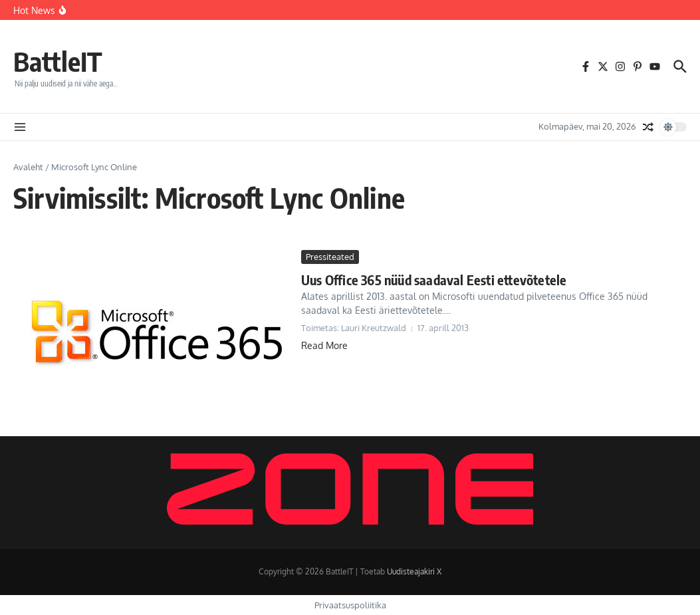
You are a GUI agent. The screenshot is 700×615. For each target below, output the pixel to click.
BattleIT (58, 61)
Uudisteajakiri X (414, 571)
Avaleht (28, 167)
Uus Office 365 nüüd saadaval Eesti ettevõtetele (434, 280)
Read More (324, 345)
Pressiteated (330, 257)
